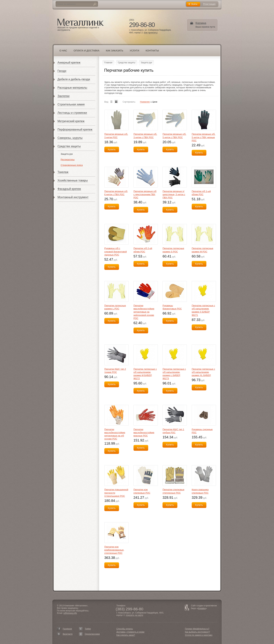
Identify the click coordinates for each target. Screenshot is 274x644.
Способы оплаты (125, 629)
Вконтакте (68, 634)
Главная (108, 63)
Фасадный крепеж (69, 189)
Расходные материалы (72, 88)
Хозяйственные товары (73, 180)
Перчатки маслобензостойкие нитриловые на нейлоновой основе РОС (144, 312)
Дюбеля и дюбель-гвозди (74, 79)
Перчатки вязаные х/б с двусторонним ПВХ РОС (145, 194)
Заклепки (64, 96)
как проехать (151, 33)
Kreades (202, 608)
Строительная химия (71, 104)
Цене (155, 102)
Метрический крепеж (71, 121)
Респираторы (68, 160)
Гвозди (62, 71)
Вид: (107, 102)
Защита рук (67, 154)
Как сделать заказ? (126, 635)
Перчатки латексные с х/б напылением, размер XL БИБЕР (203, 372)
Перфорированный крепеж (75, 130)
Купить (112, 149)
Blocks (116, 102)
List (111, 102)
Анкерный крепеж (69, 63)
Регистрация (209, 4)
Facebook (67, 629)
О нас (63, 51)
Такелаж (63, 172)
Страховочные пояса (72, 165)
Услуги (134, 51)
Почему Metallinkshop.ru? (197, 629)
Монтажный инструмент (73, 197)
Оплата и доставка (86, 51)
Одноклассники (92, 634)
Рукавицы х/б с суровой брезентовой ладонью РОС (116, 251)
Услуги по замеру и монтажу (199, 635)
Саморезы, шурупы (70, 138)
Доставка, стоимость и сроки (130, 632)
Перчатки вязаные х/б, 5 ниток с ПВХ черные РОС (203, 137)
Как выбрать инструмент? (197, 632)
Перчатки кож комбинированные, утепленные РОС (114, 550)
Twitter (88, 629)
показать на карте (135, 615)
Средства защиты (69, 146)
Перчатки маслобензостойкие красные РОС (144, 433)
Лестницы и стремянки (72, 113)
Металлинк (81, 23)
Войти (194, 4)
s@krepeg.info (70, 613)
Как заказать (115, 51)
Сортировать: (129, 102)
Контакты (152, 51)
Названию (145, 102)
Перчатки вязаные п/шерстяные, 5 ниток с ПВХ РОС (174, 194)
